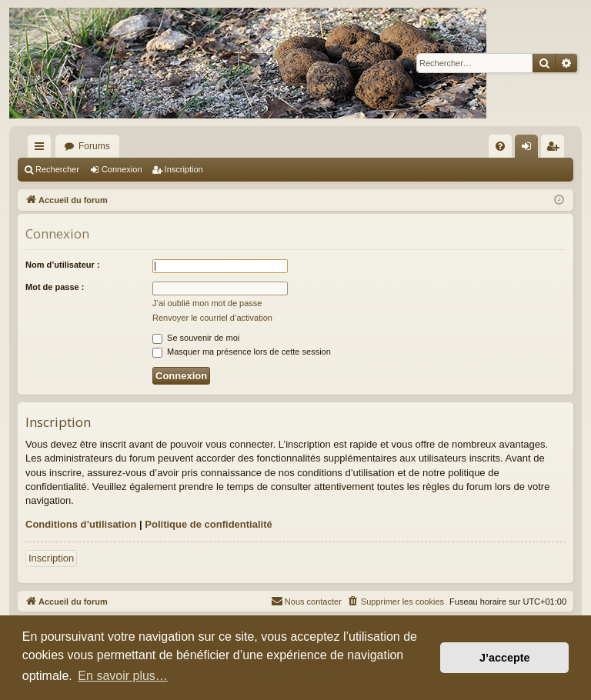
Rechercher (57, 169)
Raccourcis (42, 149)
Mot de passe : (55, 287)
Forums (94, 146)
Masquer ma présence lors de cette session (242, 352)
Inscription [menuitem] (556, 149)
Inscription (184, 169)
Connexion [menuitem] (530, 149)
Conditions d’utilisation (81, 524)
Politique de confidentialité (208, 524)
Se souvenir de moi (196, 338)
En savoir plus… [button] (123, 676)
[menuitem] (500, 146)
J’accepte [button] (505, 658)
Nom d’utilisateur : (63, 265)
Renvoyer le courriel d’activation (212, 318)
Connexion (122, 169)
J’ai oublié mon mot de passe (207, 303)
